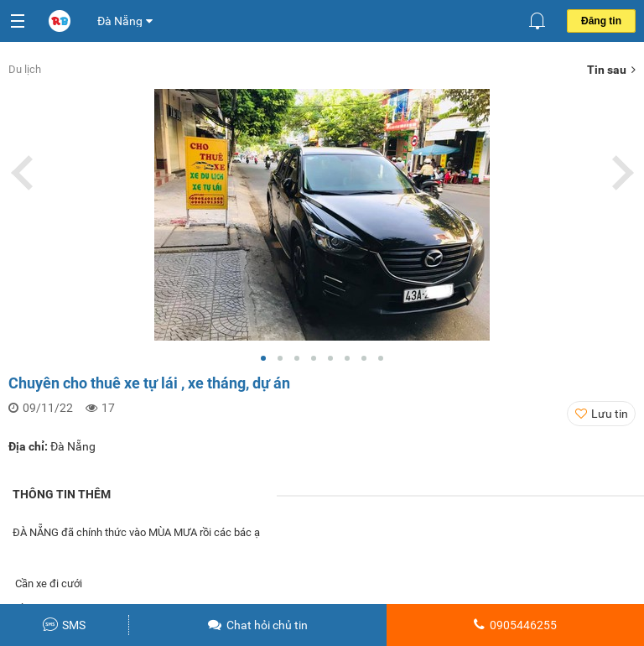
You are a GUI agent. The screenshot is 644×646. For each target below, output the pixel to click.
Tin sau (611, 70)
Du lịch (25, 69)
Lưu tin (610, 414)
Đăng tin (601, 21)
